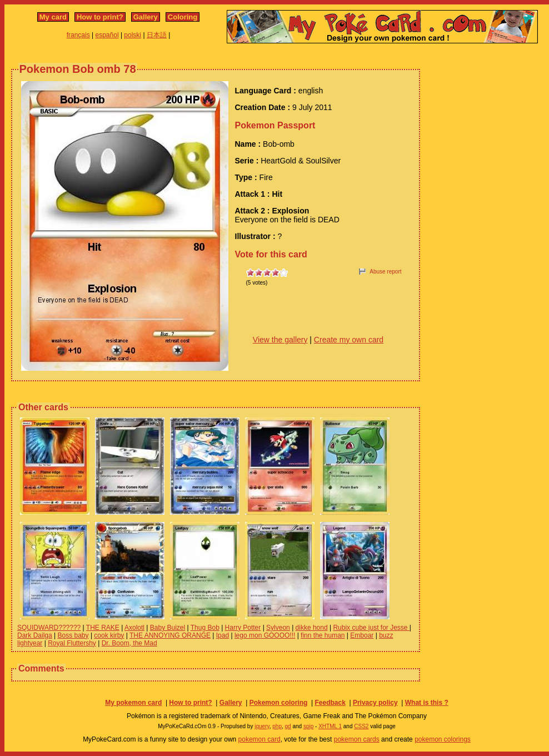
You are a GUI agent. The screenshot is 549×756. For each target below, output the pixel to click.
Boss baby (73, 635)
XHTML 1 (330, 726)
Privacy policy (375, 703)
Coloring (183, 17)
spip (308, 726)
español (107, 35)
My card (53, 17)
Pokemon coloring (279, 703)
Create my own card (349, 340)
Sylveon (278, 628)
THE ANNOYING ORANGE (170, 635)
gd (288, 726)
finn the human (323, 635)
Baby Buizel (168, 628)
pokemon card (259, 739)
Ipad (223, 635)
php (277, 726)
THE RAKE (103, 628)
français (78, 35)
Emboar (362, 635)
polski (133, 35)
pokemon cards (357, 739)
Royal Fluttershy (72, 643)
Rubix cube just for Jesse (371, 628)
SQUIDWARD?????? (49, 628)
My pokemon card (133, 703)
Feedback (330, 703)
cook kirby (109, 635)
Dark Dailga (35, 635)
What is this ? (427, 703)
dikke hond (312, 628)
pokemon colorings (443, 739)
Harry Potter (243, 628)
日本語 (157, 35)
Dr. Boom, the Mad (129, 643)
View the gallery (280, 340)
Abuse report (385, 272)
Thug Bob (205, 628)
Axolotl (134, 628)
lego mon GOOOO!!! (265, 635)
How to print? (100, 17)
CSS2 (361, 726)
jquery (262, 726)
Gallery (146, 17)
